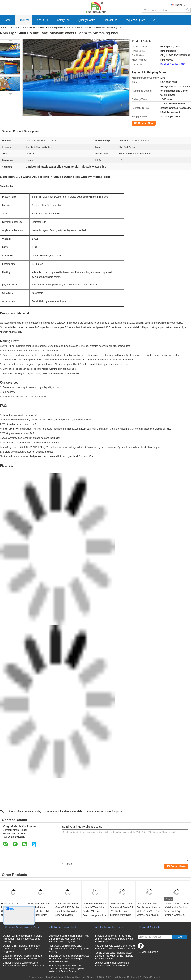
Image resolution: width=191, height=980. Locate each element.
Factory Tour (63, 20)
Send (179, 937)
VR (155, 20)
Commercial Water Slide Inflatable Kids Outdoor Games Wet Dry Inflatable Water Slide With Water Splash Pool (176, 911)
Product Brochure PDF (173, 64)
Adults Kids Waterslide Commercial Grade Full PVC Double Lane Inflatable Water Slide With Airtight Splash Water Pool (121, 913)
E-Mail (143, 952)
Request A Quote (135, 20)
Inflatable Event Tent (62, 927)
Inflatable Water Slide (34, 28)
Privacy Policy (36, 977)
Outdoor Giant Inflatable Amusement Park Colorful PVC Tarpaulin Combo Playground (21, 949)
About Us (42, 20)
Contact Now (146, 123)
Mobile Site (144, 957)
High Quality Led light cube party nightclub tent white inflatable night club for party (69, 949)
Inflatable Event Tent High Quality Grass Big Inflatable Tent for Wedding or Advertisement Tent (69, 959)
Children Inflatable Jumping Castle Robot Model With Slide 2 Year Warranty (23, 964)
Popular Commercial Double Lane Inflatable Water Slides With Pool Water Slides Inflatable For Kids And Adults (148, 911)
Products (24, 20)
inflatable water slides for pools (104, 811)
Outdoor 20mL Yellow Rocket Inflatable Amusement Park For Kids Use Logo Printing (23, 939)
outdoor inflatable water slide (23, 811)
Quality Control (87, 20)
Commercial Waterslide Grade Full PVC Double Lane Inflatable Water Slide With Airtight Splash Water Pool (67, 911)
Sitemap (153, 952)
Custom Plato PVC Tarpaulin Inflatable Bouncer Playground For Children (22, 957)
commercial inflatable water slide (63, 811)
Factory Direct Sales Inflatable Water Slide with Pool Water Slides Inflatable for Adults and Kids (114, 956)
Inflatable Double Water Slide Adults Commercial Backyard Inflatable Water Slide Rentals (114, 939)
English (180, 5)
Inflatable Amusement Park (21, 927)
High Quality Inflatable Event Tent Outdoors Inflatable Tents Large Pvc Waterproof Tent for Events (67, 969)
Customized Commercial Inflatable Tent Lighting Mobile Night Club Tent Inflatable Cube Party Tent (69, 939)
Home (7, 20)
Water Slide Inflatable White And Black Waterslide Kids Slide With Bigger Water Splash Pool (39, 911)
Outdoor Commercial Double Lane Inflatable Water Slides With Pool (112, 964)
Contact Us (110, 20)
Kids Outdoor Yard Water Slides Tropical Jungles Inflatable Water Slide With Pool (115, 947)
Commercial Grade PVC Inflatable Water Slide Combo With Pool (95, 907)
